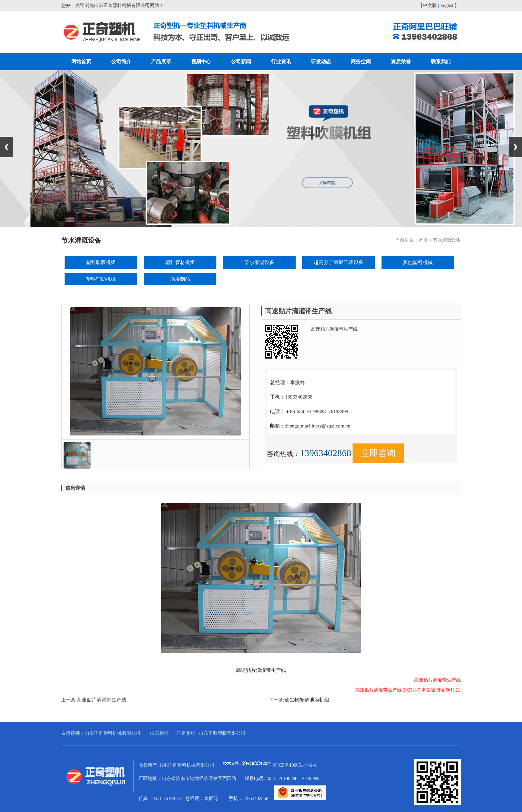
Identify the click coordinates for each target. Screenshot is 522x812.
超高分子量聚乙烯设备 (339, 262)
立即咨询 (378, 453)
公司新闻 (241, 62)
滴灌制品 (180, 279)
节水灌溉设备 (259, 262)
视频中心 (201, 62)
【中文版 (427, 5)
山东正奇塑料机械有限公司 (113, 733)
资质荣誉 (401, 62)
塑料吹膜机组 (101, 262)
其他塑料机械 (418, 262)
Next (516, 147)
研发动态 (321, 62)
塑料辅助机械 (101, 279)
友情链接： (73, 733)
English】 (450, 5)
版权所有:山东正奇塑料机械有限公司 (206, 765)
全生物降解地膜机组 (307, 700)
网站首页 (81, 62)
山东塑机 (159, 733)
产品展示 (161, 62)
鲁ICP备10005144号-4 (294, 765)
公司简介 (121, 62)
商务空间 (361, 62)
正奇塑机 (186, 733)
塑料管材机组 (180, 262)
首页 (423, 240)
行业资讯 (281, 62)
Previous (6, 147)
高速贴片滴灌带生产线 (102, 700)
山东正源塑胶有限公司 (222, 733)
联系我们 (441, 62)
